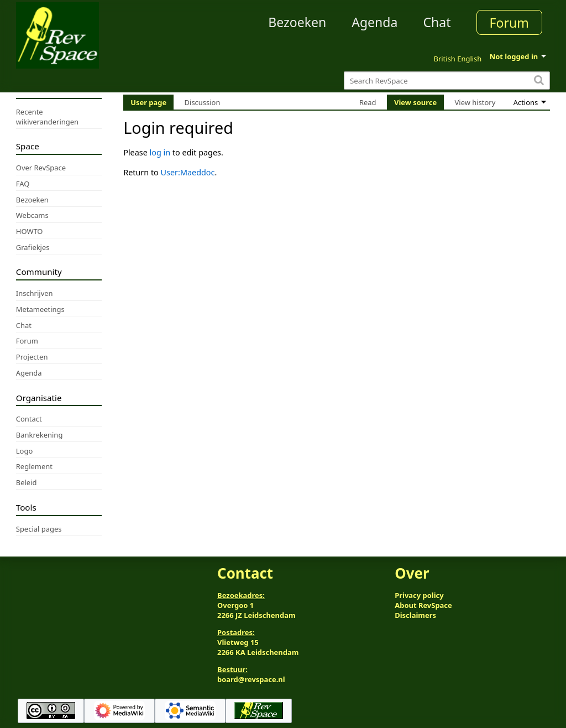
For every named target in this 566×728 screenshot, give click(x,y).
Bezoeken (297, 22)
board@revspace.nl (251, 679)
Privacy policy (419, 595)
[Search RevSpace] (447, 80)
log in (160, 152)
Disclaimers (415, 615)
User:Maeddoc (188, 172)
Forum (509, 23)
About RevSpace (423, 605)
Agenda (374, 22)
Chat (437, 22)
